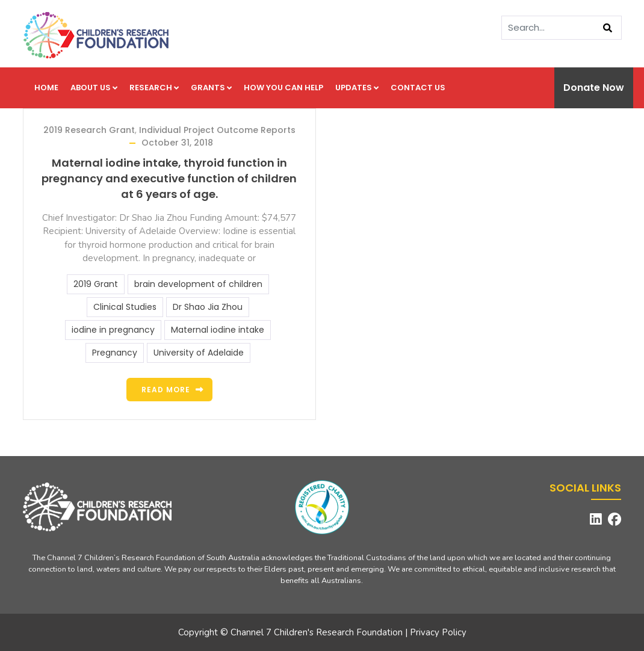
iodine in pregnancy (113, 330)
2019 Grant (96, 284)
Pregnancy (115, 353)
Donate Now (594, 88)
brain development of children (198, 284)
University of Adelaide (199, 353)
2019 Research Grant (89, 130)
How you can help (283, 88)
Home (46, 88)
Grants (211, 88)
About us (94, 88)
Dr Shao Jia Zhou (208, 307)
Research (154, 88)
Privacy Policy (438, 632)
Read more (166, 390)
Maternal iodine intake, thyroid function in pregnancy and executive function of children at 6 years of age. (169, 178)
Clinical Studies (125, 307)
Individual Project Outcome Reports (217, 130)
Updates (357, 88)
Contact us (418, 88)
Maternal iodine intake (218, 330)
